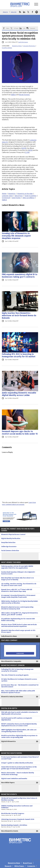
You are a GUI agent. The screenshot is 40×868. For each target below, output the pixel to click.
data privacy (19, 196)
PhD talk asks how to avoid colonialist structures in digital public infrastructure (19, 713)
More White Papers (8, 783)
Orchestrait (6, 198)
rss (20, 12)
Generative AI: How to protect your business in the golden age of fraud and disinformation (19, 768)
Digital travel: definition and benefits (14, 779)
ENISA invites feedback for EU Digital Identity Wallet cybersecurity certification (20, 602)
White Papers (19, 866)
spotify (37, 12)
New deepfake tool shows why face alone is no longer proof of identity (18, 579)
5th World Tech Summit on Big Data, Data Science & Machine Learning (20, 800)
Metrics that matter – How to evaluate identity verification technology (18, 774)
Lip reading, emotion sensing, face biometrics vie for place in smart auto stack (19, 585)
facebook (32, 12)
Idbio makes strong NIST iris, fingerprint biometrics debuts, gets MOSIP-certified (20, 614)
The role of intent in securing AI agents (15, 675)
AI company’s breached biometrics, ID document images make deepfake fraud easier (18, 596)
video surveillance (29, 198)
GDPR (24, 148)
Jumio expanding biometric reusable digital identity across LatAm (19, 394)
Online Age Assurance (9, 547)
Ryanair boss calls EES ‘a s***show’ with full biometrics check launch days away (17, 590)
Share (8, 28)
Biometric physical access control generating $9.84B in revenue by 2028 (17, 608)
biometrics (12, 194)
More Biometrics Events (10, 831)
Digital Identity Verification (11, 538)
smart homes (16, 198)
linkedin (24, 12)
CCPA (27, 152)
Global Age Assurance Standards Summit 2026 (20, 820)
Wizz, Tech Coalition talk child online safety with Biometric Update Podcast (18, 692)
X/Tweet (16, 28)
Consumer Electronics (29, 46)
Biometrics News (17, 46)
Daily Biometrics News (9, 636)
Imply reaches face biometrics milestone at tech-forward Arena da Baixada (19, 315)
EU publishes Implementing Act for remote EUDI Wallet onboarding (18, 620)
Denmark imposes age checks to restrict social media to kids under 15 (20, 433)
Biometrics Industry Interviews (12, 697)
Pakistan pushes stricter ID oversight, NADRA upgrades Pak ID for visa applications (17, 567)
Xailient (13, 95)
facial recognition (31, 196)
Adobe (4, 194)
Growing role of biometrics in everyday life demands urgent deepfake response (16, 236)
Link (24, 28)
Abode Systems (24, 95)
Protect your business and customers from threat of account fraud (20, 758)
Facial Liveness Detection (10, 551)
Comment (33, 28)
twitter (28, 12)
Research (8, 866)
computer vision (7, 196)
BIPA (30, 150)
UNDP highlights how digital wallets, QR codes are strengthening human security (19, 731)
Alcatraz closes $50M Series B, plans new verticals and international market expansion (19, 625)
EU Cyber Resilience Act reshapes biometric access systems (19, 680)
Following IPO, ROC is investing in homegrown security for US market (19, 355)
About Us (5, 12)
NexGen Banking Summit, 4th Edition (20, 826)
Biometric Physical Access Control (13, 534)
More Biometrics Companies (11, 661)
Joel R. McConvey (23, 42)
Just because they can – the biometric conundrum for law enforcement (20, 686)
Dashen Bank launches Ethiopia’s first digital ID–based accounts (18, 573)
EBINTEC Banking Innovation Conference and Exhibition (20, 808)
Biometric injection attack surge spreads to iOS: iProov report (18, 631)
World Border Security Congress (20, 814)
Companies (31, 866)
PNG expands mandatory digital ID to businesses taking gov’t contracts (20, 276)
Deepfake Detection (8, 543)
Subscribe (14, 12)
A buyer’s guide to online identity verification (17, 763)
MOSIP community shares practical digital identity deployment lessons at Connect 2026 (19, 725)
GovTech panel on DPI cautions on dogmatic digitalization (17, 719)
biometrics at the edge (25, 194)
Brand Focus (28, 863)
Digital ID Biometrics (9, 741)
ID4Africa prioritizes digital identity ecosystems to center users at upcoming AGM (19, 736)
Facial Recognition (7, 48)
